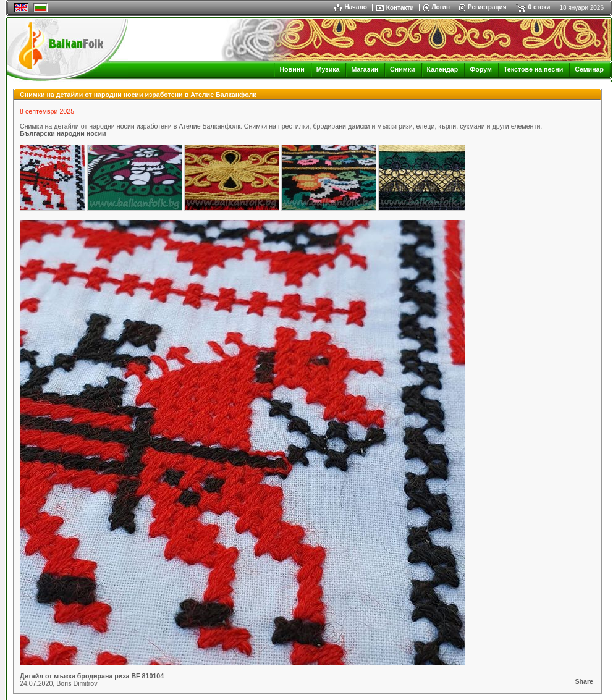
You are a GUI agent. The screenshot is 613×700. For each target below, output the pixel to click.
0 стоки (539, 7)
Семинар (589, 69)
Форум (481, 69)
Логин (441, 7)
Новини (292, 69)
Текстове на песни (533, 69)
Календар (443, 69)
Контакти (400, 8)
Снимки (402, 69)
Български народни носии (63, 133)
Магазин (365, 69)
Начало (350, 7)
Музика (328, 69)
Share (584, 681)
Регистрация (487, 7)
